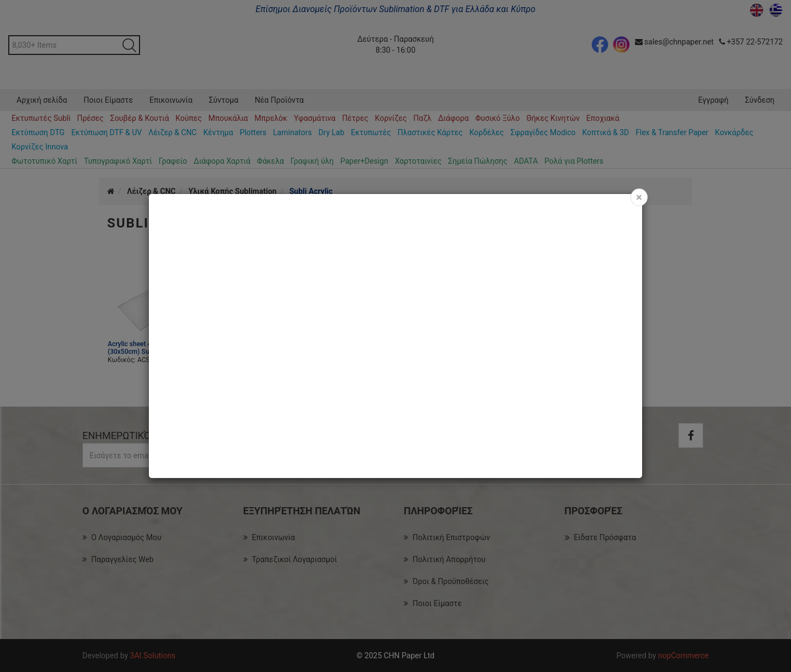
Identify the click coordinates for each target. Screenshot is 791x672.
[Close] (639, 197)
